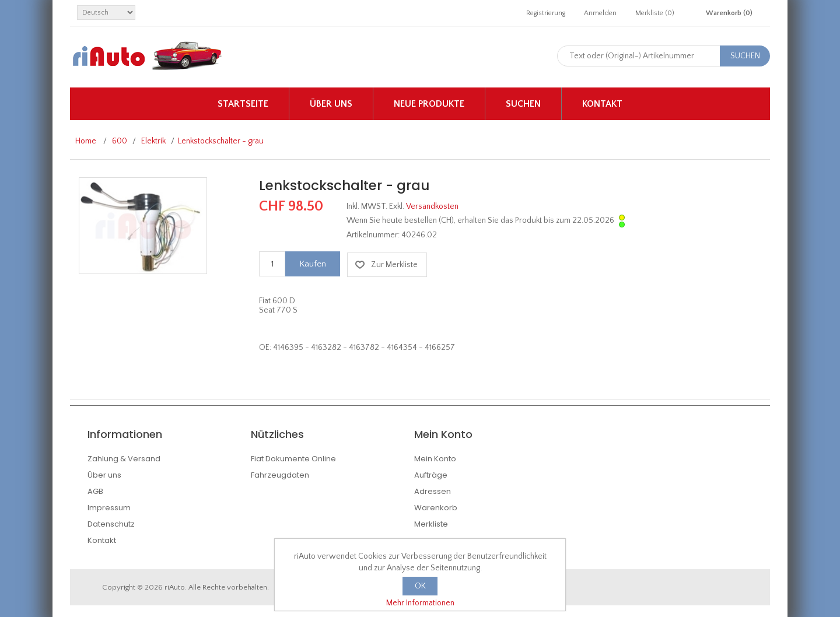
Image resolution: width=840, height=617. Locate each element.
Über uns (331, 104)
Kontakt (602, 104)
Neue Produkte (429, 104)
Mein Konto (435, 459)
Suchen (523, 104)
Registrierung (546, 13)
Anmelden (600, 13)
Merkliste (431, 524)
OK (420, 586)
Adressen (433, 491)
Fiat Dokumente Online (293, 459)
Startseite (243, 104)
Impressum (109, 508)
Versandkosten (432, 206)
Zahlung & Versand (124, 459)
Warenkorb (436, 508)
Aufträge (431, 475)
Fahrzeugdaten (280, 475)
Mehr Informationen (420, 603)
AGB (95, 491)
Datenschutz (111, 524)
